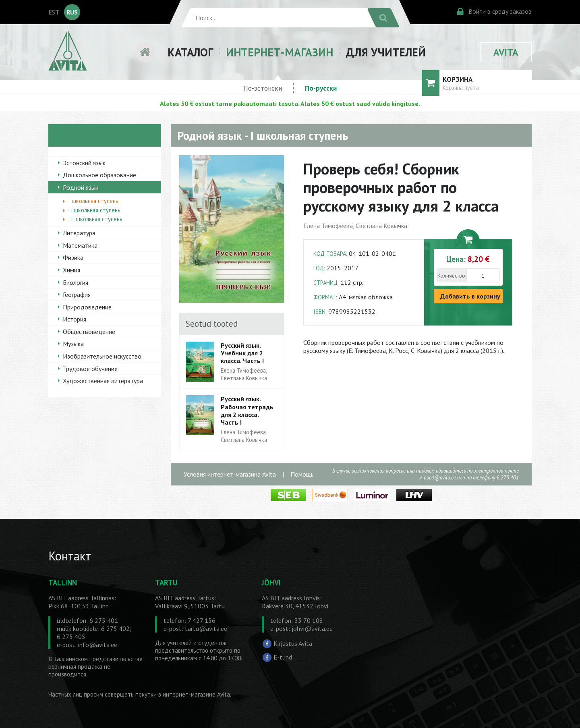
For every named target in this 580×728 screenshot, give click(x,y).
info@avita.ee (98, 645)
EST (54, 12)
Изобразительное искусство (102, 356)
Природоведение (87, 307)
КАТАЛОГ (190, 52)
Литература (79, 233)
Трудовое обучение (90, 369)
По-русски (321, 88)
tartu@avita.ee (206, 628)
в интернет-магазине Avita (194, 694)
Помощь (302, 474)
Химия (71, 270)
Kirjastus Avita (293, 643)
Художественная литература (103, 381)
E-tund (283, 657)
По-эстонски (263, 88)
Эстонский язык (84, 163)
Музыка (73, 344)
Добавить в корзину (470, 296)
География (77, 295)
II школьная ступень (94, 210)
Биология (76, 282)
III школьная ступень (95, 219)
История (75, 319)
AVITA (506, 52)
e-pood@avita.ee (438, 478)
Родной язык (81, 187)
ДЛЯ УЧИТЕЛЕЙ (386, 52)
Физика (73, 257)
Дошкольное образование (99, 175)
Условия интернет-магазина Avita (230, 474)
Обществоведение (89, 332)
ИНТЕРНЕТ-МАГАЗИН (280, 52)
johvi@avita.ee (312, 628)
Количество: (452, 276)
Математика (80, 245)
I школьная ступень (93, 201)
